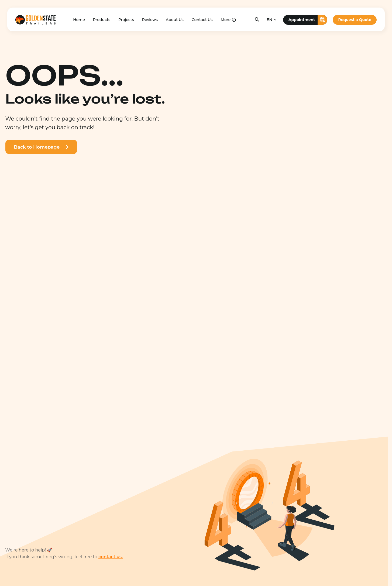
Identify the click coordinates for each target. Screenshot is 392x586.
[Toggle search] (257, 19)
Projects (126, 19)
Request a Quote (355, 19)
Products (102, 19)
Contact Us (202, 19)
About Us (175, 19)
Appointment (308, 20)
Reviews (150, 19)
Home (79, 19)
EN (269, 19)
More (226, 19)
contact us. (111, 557)
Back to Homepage (43, 147)
